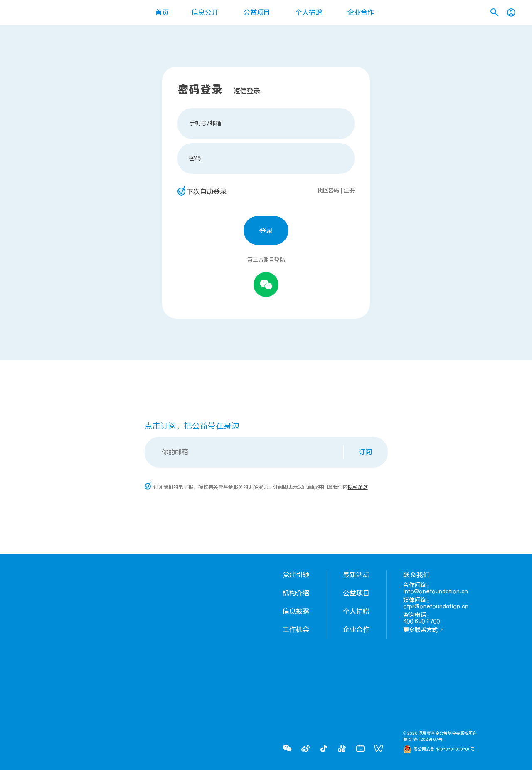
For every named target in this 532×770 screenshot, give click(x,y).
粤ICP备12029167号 (423, 740)
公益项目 (257, 12)
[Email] (245, 452)
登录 (266, 231)
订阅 (365, 452)
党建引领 (296, 575)
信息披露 (296, 612)
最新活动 (356, 575)
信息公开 (205, 12)
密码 (195, 158)
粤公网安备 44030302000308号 (444, 749)
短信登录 (247, 91)
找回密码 (328, 191)
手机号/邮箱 (205, 123)
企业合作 (361, 12)
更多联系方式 (424, 630)
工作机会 (296, 630)
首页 (162, 12)
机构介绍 (296, 593)
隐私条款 (358, 487)
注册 (349, 191)
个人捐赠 (309, 12)
